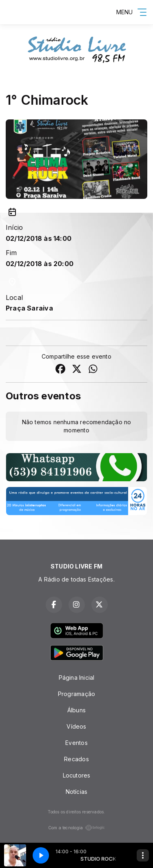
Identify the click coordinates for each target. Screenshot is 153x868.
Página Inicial (77, 677)
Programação (76, 694)
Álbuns (76, 710)
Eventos (76, 743)
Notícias (77, 792)
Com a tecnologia (76, 828)
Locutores (77, 775)
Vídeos (76, 726)
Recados (76, 759)
